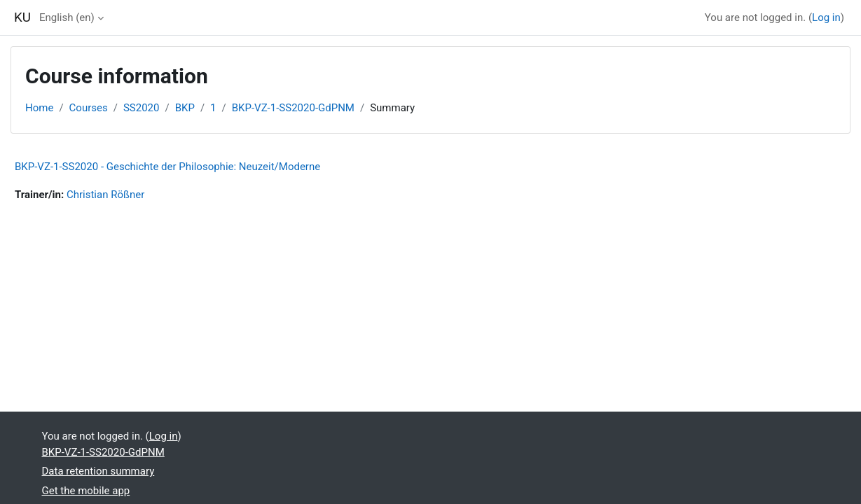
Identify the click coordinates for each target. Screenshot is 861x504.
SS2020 (142, 108)
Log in (826, 17)
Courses (89, 108)
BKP (185, 108)
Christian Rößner (105, 195)
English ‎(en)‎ (67, 17)
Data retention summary (98, 471)
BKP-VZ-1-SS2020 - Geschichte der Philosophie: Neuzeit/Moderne (167, 167)
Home (39, 108)
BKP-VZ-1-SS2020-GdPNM (293, 108)
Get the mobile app (86, 491)
